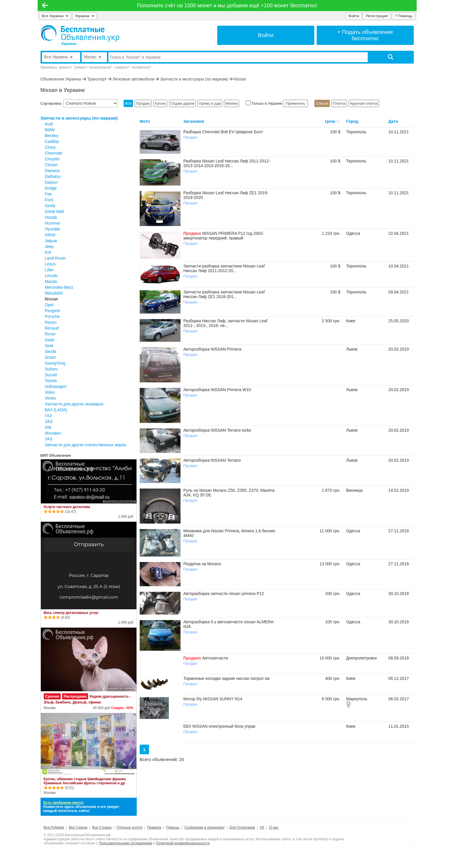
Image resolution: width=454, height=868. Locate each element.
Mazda (51, 281)
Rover (50, 334)
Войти (354, 16)
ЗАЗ (49, 421)
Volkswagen (56, 386)
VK (262, 827)
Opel (49, 305)
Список (322, 103)
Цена (330, 121)
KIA (48, 252)
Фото (145, 121)
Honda (51, 217)
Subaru (51, 369)
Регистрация (377, 16)
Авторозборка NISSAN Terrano (212, 460)
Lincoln (51, 276)
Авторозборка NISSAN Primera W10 (217, 390)
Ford (49, 200)
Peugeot (52, 311)
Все (128, 103)
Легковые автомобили (134, 79)
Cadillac (52, 141)
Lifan (49, 270)
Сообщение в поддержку (204, 827)
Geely (50, 206)
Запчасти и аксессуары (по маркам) (194, 79)
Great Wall (55, 211)
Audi (49, 124)
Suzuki (51, 375)
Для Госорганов (242, 827)
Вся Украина (55, 16)
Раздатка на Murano (202, 564)
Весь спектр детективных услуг (71, 613)
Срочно (52, 696)
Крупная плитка (364, 103)
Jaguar (51, 241)
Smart (50, 357)
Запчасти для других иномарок (74, 404)
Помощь (173, 827)
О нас (274, 827)
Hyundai (52, 229)
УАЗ (49, 439)
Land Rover (55, 258)
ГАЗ (48, 416)
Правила (154, 827)
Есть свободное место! (64, 803)
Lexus (50, 264)
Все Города (78, 827)
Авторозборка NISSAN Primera (212, 349)
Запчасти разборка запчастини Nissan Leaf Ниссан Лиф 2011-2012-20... (224, 268)
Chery (50, 147)
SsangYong (55, 363)
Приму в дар (210, 103)
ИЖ (48, 427)
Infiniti (50, 235)
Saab (50, 340)
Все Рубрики (54, 827)
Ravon (51, 322)
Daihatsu (53, 176)
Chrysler (52, 159)
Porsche (52, 316)
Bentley (52, 136)
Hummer (53, 223)
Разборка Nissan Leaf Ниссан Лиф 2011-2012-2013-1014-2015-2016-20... (227, 163)
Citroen (51, 165)
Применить (295, 103)
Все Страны (102, 827)
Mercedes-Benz (59, 287)
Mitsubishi (54, 293)
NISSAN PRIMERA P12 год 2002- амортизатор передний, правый (224, 236)
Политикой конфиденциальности (183, 843)
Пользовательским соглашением (126, 843)
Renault (52, 328)
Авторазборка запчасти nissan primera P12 (224, 594)
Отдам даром (182, 103)
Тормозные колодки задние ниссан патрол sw (227, 678)
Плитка (339, 103)
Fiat (48, 194)
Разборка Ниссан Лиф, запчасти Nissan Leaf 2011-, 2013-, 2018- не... (225, 323)
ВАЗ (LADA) (56, 410)
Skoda (51, 351)
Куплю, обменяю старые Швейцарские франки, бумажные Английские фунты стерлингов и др (85, 781)
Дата (393, 121)
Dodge (51, 188)
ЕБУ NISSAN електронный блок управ (219, 726)
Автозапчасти (215, 658)
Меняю (232, 103)
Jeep (49, 246)
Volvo (50, 392)
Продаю (143, 103)
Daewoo (52, 171)
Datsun (51, 182)
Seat (49, 346)
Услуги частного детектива (67, 507)
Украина (85, 16)
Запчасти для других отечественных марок (86, 445)
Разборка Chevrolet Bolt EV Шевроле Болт (223, 132)
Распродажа (75, 696)
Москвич (53, 433)
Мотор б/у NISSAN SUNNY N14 (213, 699)
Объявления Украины (61, 79)
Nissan (240, 79)
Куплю (160, 103)
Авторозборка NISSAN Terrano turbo (217, 430)
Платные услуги (129, 827)
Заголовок (194, 121)
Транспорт (97, 79)
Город (352, 121)
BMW (50, 130)
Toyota (51, 381)
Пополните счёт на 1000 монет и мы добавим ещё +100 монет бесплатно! (227, 6)
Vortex (51, 398)
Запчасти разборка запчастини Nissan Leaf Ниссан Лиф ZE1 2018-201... (224, 294)
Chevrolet (54, 153)
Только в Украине (264, 103)
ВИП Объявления (56, 456)
